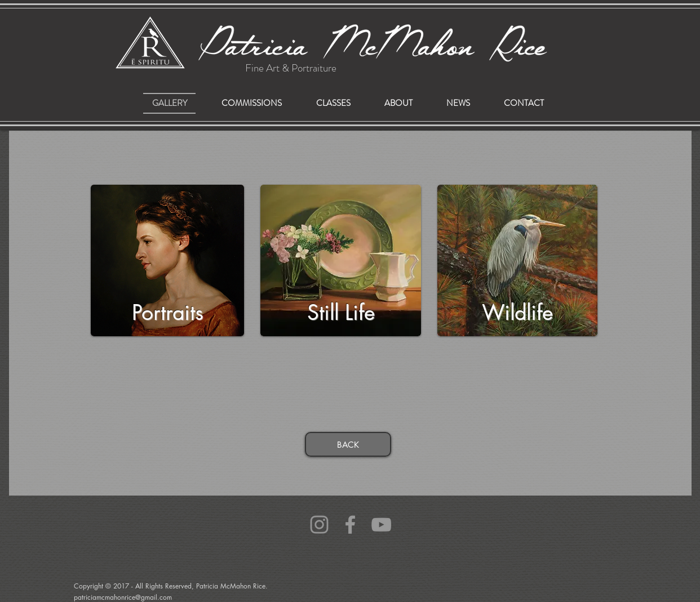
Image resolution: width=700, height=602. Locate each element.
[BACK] (348, 444)
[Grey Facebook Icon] (350, 525)
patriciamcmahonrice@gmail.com (98, 528)
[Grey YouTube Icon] (381, 525)
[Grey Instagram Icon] (319, 525)
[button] (251, 103)
